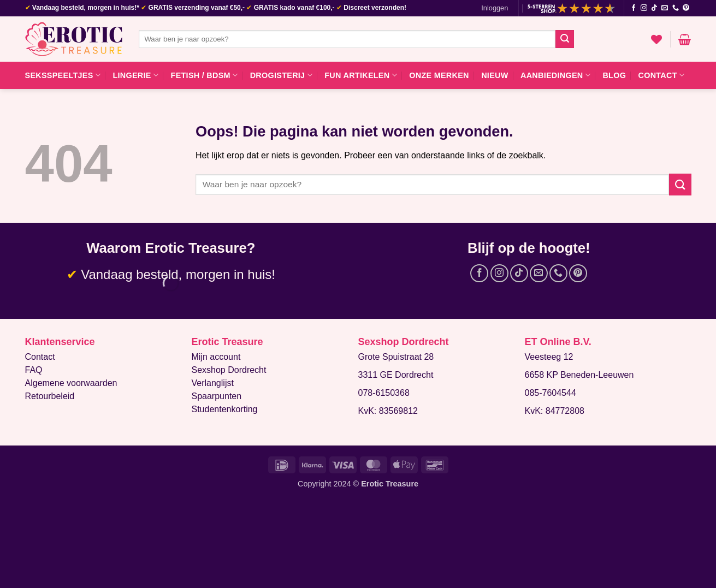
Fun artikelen (361, 75)
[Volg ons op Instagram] (644, 8)
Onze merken (439, 75)
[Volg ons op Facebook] (634, 8)
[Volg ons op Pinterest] (686, 8)
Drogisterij (281, 75)
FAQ (34, 370)
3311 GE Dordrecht (396, 375)
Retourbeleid (50, 396)
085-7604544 (551, 393)
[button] (495, 8)
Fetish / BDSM (205, 75)
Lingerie (135, 75)
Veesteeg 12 (549, 357)
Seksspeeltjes (63, 75)
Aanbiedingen (555, 75)
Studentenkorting (225, 409)
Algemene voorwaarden (71, 383)
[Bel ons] (676, 8)
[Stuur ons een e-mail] (665, 8)
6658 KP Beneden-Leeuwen (579, 375)
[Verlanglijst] (656, 39)
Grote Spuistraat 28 (396, 357)
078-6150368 (384, 393)
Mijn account (216, 357)
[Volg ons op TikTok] (654, 8)
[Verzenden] (565, 39)
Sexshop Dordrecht (229, 370)
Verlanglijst (213, 383)
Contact (662, 75)
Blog (614, 75)
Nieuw (495, 75)
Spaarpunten (217, 396)
